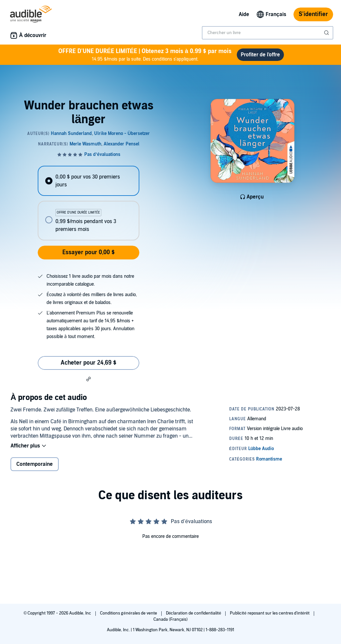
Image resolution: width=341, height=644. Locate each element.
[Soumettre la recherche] (327, 33)
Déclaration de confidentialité (194, 613)
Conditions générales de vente (129, 613)
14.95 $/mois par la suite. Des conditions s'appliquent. (145, 55)
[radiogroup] (88, 203)
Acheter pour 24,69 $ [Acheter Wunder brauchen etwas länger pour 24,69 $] (89, 363)
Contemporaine (35, 464)
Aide (244, 14)
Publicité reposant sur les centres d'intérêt (270, 613)
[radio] (88, 181)
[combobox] (268, 33)
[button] (89, 379)
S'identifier (313, 14)
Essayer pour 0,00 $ (89, 252)
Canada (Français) (171, 619)
